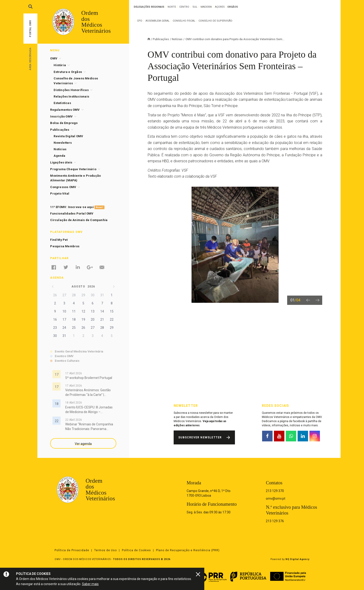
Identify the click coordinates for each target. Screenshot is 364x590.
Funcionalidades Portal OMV (72, 214)
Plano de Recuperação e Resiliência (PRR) (188, 550)
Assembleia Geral (158, 21)
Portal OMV (30, 29)
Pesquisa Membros (65, 246)
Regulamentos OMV (65, 110)
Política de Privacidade (72, 550)
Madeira (206, 7)
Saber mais (90, 584)
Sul (195, 7)
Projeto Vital (60, 194)
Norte (172, 7)
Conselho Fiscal (184, 21)
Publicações (161, 39)
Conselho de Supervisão (215, 21)
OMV (54, 58)
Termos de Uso (106, 550)
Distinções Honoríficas (71, 90)
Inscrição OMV (61, 116)
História (60, 65)
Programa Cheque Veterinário (73, 169)
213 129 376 (275, 521)
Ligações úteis (61, 162)
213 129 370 (275, 491)
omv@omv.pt (276, 499)
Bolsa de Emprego (64, 123)
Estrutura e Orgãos (68, 72)
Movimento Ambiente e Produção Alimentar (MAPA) (75, 178)
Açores (220, 7)
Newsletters (63, 143)
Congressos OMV (63, 187)
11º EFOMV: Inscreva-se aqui (77, 207)
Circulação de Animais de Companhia (79, 220)
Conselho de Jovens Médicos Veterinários (76, 81)
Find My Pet (59, 240)
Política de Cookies (136, 550)
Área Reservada (30, 59)
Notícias (177, 39)
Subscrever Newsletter (200, 437)
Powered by (290, 559)
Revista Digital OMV (68, 136)
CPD (140, 21)
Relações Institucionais (71, 96)
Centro (184, 7)
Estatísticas (62, 103)
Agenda (59, 156)
